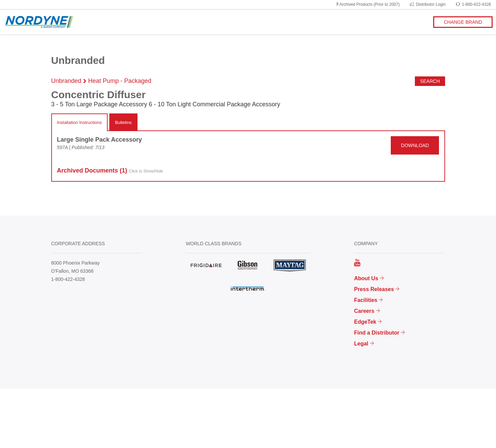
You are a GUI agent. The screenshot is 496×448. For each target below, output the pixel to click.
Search (430, 81)
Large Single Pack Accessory (99, 140)
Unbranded (66, 81)
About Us (366, 278)
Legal (361, 344)
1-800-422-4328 (473, 4)
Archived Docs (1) (110, 171)
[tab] (79, 123)
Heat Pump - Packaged (120, 81)
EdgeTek (365, 322)
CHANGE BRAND (463, 22)
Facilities (366, 300)
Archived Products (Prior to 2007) (368, 4)
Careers (364, 311)
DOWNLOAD (415, 145)
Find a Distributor (377, 333)
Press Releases (374, 289)
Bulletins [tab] (123, 122)
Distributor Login (428, 4)
